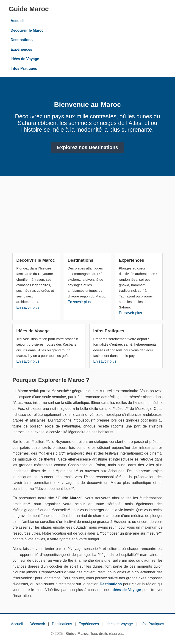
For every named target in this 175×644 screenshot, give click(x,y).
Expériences (21, 49)
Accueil (17, 21)
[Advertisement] (87, 216)
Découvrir (37, 624)
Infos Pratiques (24, 68)
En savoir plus (28, 307)
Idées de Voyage (25, 59)
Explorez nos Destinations (87, 147)
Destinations (22, 40)
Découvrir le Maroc (27, 30)
